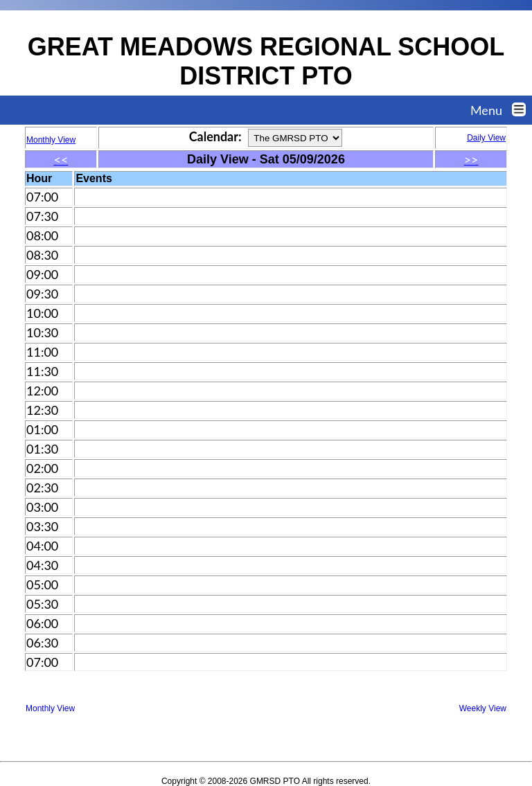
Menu (501, 110)
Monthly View (50, 708)
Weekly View (483, 708)
